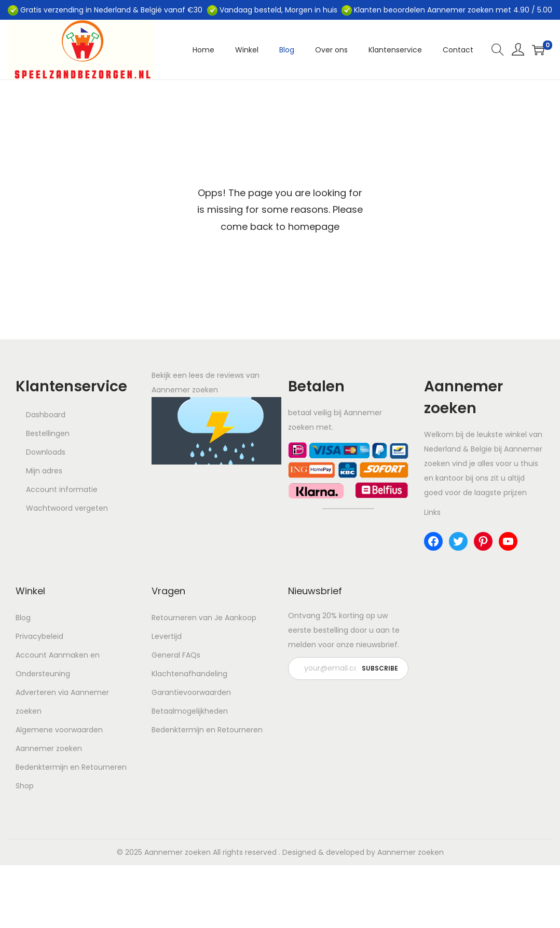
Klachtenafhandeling (189, 674)
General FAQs (176, 655)
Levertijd (167, 636)
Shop (25, 786)
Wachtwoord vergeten (67, 508)
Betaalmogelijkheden (190, 711)
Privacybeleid (39, 636)
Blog (23, 618)
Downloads (46, 452)
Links (432, 512)
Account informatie (62, 489)
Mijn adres (44, 471)
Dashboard (46, 415)
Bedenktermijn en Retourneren (71, 767)
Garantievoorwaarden (191, 692)
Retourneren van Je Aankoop (204, 618)
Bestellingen (48, 433)
